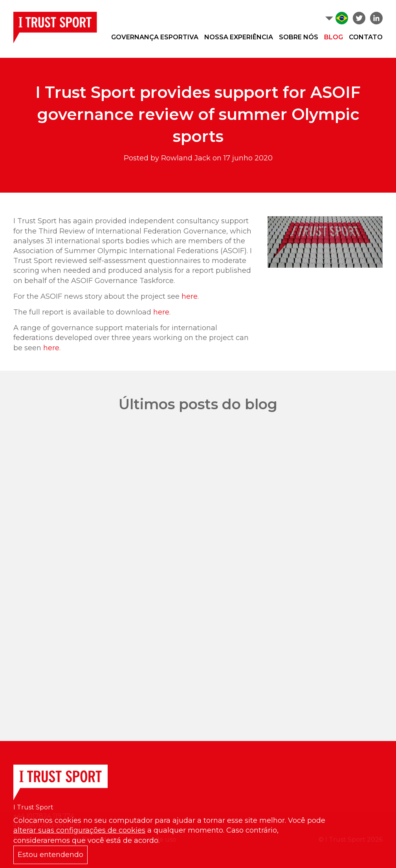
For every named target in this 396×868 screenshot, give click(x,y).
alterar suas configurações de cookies (79, 830)
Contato (366, 37)
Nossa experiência (239, 37)
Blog (334, 37)
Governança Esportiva (155, 37)
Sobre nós (299, 37)
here (190, 296)
